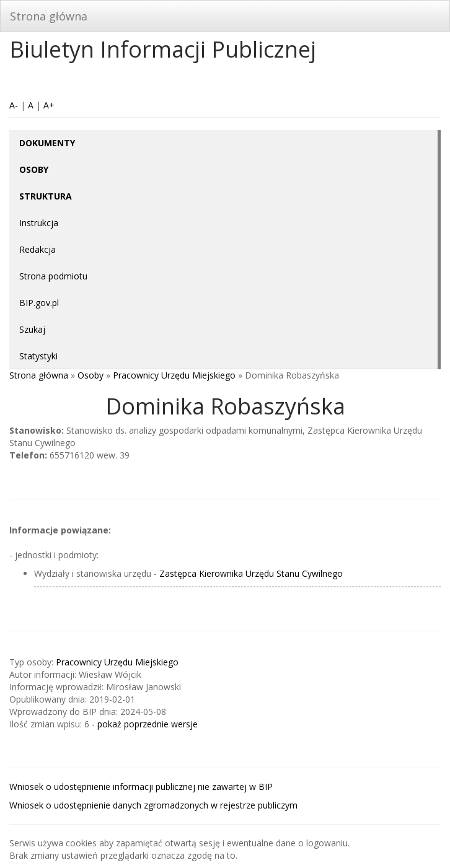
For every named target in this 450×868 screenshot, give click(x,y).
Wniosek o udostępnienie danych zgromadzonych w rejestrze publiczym (153, 805)
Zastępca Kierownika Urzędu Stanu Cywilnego (251, 573)
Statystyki (38, 356)
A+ (49, 105)
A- (14, 105)
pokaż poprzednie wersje (148, 724)
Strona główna (49, 16)
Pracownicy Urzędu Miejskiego (174, 375)
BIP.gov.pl (39, 303)
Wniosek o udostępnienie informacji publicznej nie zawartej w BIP (141, 787)
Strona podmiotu (53, 276)
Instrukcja (39, 223)
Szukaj (32, 329)
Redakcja (37, 249)
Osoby (90, 375)
